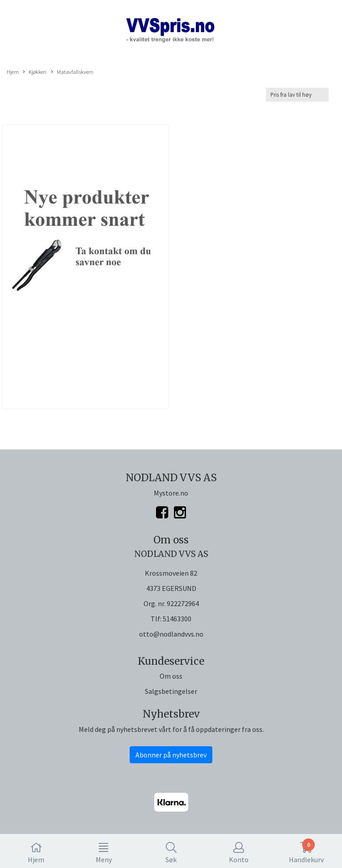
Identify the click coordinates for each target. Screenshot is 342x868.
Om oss (171, 676)
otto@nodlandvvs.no (171, 634)
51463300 (177, 619)
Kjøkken (35, 72)
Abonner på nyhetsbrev (171, 755)
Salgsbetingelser (171, 691)
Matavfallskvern (72, 72)
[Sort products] (297, 95)
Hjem (13, 72)
